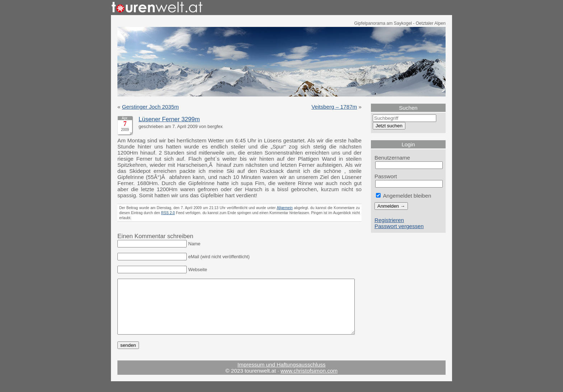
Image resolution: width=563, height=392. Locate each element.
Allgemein (285, 208)
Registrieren (389, 220)
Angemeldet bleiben (404, 196)
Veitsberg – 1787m (334, 107)
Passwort (386, 176)
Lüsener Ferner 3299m (169, 119)
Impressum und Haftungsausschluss (281, 375)
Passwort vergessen (399, 226)
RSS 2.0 (168, 213)
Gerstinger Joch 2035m (150, 107)
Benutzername (392, 158)
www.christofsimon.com (309, 381)
